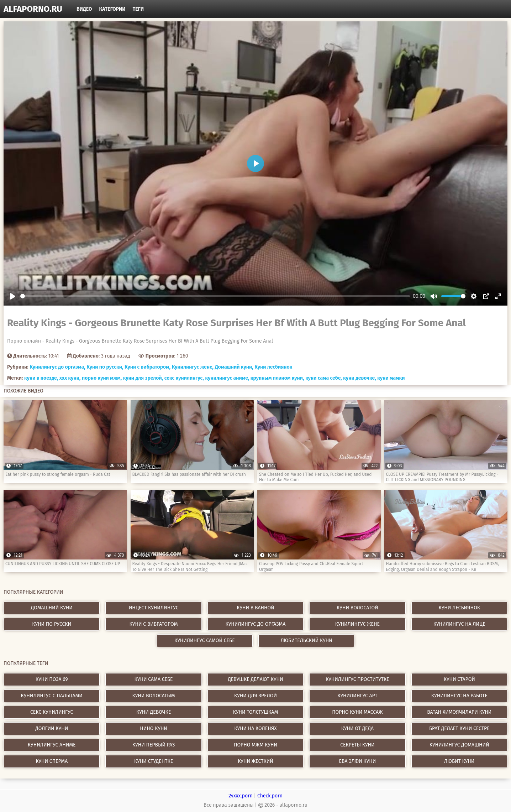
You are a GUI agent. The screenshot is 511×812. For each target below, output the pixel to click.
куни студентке (154, 761)
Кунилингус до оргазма (255, 624)
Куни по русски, (105, 367)
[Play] (13, 296)
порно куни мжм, (102, 378)
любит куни (459, 761)
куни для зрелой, (143, 378)
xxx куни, (70, 378)
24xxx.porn (241, 796)
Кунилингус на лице (459, 624)
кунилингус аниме (52, 745)
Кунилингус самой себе (205, 641)
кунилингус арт (357, 696)
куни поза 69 (52, 679)
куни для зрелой (255, 696)
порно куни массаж (357, 712)
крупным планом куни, (277, 378)
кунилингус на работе (459, 696)
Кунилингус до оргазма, (57, 367)
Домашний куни (52, 608)
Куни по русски (52, 624)
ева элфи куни (357, 761)
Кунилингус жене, (193, 367)
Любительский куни (307, 641)
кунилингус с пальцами (52, 696)
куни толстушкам (256, 712)
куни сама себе (154, 679)
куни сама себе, (323, 378)
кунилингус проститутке (357, 679)
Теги (138, 9)
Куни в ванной (255, 608)
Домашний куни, (234, 367)
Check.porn (270, 796)
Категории (112, 9)
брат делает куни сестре (459, 728)
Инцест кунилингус (154, 608)
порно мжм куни (255, 745)
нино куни (154, 728)
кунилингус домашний (459, 745)
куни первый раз (154, 745)
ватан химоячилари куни (459, 712)
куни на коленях (255, 728)
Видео (84, 9)
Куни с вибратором (154, 624)
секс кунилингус (52, 712)
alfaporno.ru (33, 9)
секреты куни (357, 745)
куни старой (459, 679)
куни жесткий (255, 761)
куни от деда (357, 728)
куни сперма (52, 761)
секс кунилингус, (184, 378)
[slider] (215, 296)
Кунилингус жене (357, 624)
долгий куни (52, 728)
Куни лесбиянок (273, 367)
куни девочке (154, 712)
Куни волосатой (357, 608)
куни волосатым (154, 696)
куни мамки (391, 378)
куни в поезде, (41, 378)
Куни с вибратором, (147, 367)
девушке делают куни (255, 679)
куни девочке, (359, 378)
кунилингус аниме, (227, 378)
